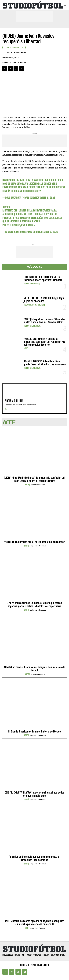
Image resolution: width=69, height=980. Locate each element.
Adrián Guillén (20, 52)
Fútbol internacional (32, 326)
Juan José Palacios (38, 928)
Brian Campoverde (38, 485)
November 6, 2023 (45, 198)
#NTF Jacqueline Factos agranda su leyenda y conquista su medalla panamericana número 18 (35, 923)
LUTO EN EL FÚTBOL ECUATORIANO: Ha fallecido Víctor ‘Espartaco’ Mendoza (43, 279)
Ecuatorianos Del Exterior (34, 305)
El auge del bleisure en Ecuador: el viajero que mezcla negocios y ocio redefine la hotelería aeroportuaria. (34, 604)
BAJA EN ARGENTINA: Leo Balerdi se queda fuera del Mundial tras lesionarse (45, 363)
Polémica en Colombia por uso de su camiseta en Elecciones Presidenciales (34, 858)
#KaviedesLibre (40, 180)
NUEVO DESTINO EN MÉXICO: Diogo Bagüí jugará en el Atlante (44, 300)
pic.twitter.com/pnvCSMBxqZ (19, 225)
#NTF (26, 348)
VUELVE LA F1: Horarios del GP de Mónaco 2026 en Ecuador (34, 542)
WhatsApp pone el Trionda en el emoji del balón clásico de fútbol (35, 669)
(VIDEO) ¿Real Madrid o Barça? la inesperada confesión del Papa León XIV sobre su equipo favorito (44, 342)
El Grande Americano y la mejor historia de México (35, 731)
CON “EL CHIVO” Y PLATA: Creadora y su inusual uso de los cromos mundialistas (34, 794)
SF (23, 47)
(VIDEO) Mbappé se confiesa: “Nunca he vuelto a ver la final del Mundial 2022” (44, 321)
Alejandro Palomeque (38, 546)
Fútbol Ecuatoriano (32, 284)
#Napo (6, 207)
